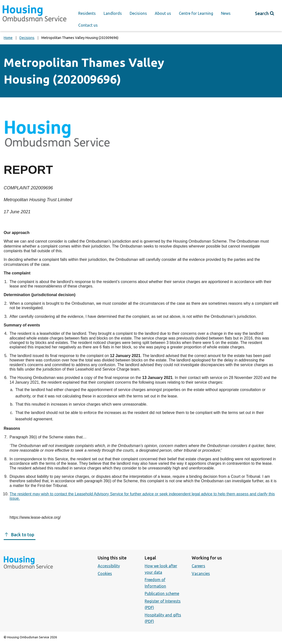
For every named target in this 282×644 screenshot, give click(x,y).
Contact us (88, 25)
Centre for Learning (196, 13)
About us (163, 13)
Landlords (113, 13)
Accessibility (109, 566)
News (226, 13)
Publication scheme (162, 593)
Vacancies (201, 573)
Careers (198, 566)
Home (8, 38)
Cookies (105, 573)
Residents (87, 13)
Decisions (138, 13)
